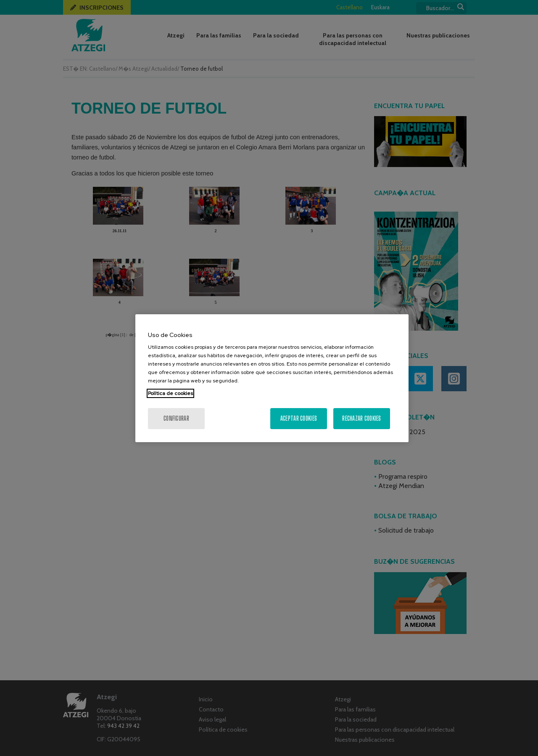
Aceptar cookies (299, 418)
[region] (272, 378)
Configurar (176, 418)
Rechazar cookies (361, 418)
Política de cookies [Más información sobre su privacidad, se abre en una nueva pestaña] (170, 393)
